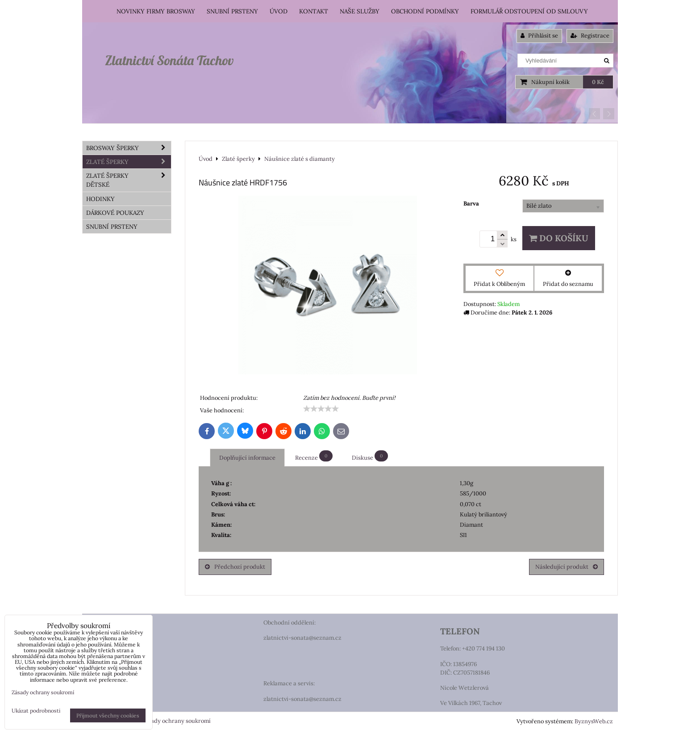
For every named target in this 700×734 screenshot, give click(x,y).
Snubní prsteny (232, 11)
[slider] (321, 409)
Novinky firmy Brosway (156, 11)
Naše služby (360, 11)
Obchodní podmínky (425, 11)
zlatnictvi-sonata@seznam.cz (302, 638)
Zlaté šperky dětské (129, 180)
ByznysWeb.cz (594, 721)
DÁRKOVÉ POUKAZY (115, 213)
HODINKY (100, 199)
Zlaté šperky (129, 162)
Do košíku (559, 238)
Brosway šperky (129, 148)
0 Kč (598, 82)
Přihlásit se (539, 36)
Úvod (279, 11)
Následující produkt (567, 567)
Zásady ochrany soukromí (176, 721)
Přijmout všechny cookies (108, 715)
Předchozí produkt (235, 567)
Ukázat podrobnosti (36, 711)
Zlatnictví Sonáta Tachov (169, 60)
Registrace (590, 36)
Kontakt (314, 11)
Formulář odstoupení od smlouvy (529, 11)
